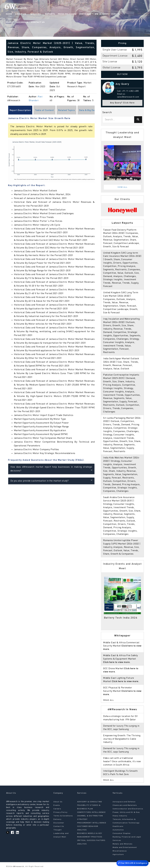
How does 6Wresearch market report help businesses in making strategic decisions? (51, 469)
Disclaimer (59, 823)
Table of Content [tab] (44, 110)
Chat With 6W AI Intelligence (132, 864)
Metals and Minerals (123, 844)
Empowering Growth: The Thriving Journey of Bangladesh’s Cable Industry (122, 739)
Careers (57, 809)
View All (123, 187)
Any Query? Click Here (122, 103)
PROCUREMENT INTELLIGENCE (92, 823)
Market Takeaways (130, 14)
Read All (109, 700)
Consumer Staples (122, 833)
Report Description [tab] (20, 110)
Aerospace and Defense (124, 802)
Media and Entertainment (125, 848)
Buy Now (122, 74)
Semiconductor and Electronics (128, 809)
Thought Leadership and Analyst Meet (61, 833)
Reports (47, 14)
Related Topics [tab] (67, 110)
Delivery (57, 819)
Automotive (118, 830)
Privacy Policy (60, 812)
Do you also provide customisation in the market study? (51, 481)
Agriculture (118, 855)
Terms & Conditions (63, 816)
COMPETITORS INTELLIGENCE (91, 812)
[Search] (138, 120)
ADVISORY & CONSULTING (90, 802)
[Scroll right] (95, 110)
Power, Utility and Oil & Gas (126, 812)
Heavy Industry (120, 816)
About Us (21, 14)
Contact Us (13, 22)
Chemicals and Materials (125, 805)
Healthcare (118, 826)
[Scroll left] (8, 110)
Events (112, 14)
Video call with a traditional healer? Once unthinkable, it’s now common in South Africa (122, 762)
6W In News (98, 14)
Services (34, 14)
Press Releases (64, 14)
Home (9, 14)
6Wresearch (18, 867)
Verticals (82, 14)
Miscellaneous (120, 851)
